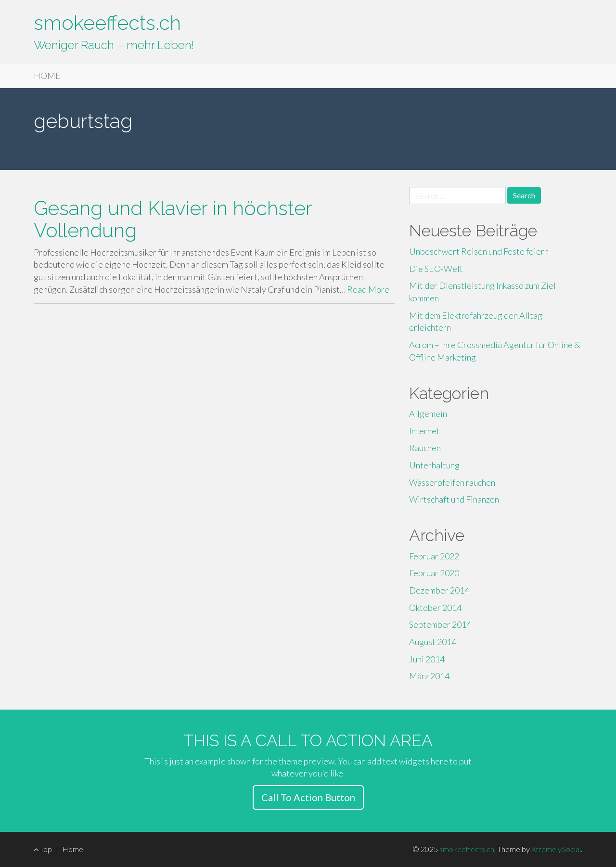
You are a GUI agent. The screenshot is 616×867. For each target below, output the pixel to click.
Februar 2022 (434, 556)
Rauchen (425, 448)
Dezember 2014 (439, 590)
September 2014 (440, 624)
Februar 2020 (434, 573)
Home (73, 849)
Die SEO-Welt (436, 269)
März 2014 (429, 676)
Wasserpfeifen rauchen (452, 482)
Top (43, 849)
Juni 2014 (427, 659)
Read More (368, 289)
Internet (424, 431)
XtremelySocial (556, 849)
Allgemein (428, 414)
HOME (47, 76)
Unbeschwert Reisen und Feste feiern (479, 251)
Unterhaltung (434, 465)
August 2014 (433, 642)
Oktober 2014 (435, 608)
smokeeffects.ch (107, 23)
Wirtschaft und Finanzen (454, 499)
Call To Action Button (308, 797)
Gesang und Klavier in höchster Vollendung (173, 219)
